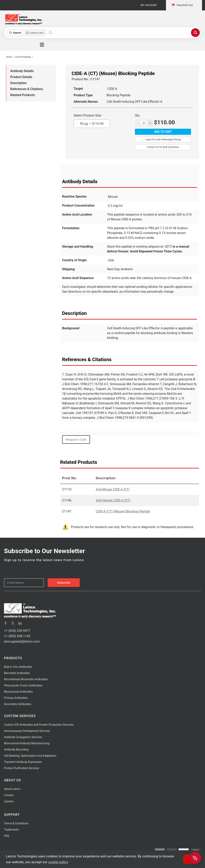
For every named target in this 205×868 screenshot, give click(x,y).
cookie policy (58, 862)
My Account (149, 5)
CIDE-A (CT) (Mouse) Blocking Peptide (123, 511)
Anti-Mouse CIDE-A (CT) (113, 489)
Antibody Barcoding (16, 749)
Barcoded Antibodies (17, 673)
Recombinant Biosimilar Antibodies (26, 679)
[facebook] (6, 623)
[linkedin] (20, 623)
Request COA (76, 440)
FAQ (7, 836)
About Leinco (12, 789)
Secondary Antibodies (18, 704)
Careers (9, 801)
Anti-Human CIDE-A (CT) (113, 500)
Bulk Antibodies (18, 667)
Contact (9, 795)
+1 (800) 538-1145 (17, 636)
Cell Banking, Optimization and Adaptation (30, 756)
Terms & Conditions (16, 823)
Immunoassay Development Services (27, 731)
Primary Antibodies (16, 698)
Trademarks (11, 830)
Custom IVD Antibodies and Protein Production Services (39, 725)
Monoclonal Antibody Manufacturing (27, 743)
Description (18, 83)
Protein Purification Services (22, 768)
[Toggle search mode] (27, 33)
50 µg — (92, 123)
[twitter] (13, 623)
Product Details (21, 77)
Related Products (23, 95)
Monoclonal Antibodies (18, 692)
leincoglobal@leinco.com (22, 641)
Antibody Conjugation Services (23, 737)
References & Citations (27, 89)
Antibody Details (22, 71)
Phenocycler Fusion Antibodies (23, 685)
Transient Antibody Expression (23, 762)
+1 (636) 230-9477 (17, 631)
